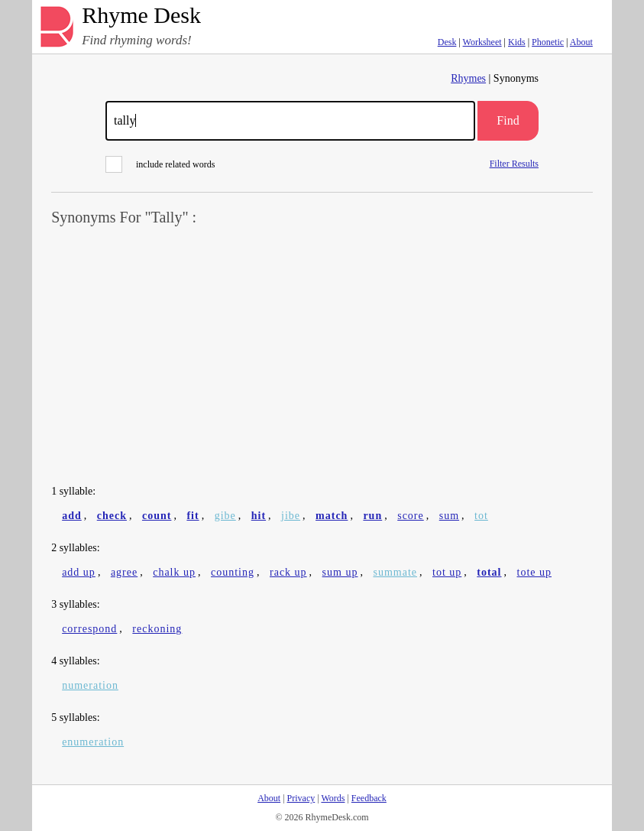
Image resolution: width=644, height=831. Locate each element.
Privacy (301, 798)
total (489, 572)
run (372, 516)
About (581, 42)
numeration (90, 685)
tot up (447, 572)
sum (449, 516)
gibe (225, 516)
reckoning (157, 629)
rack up (288, 572)
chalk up (174, 572)
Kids (517, 42)
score (411, 516)
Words (333, 798)
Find (508, 120)
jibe (291, 516)
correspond (89, 629)
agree (124, 572)
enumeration (93, 742)
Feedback (369, 798)
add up (79, 572)
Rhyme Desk (141, 16)
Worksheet (482, 42)
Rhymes (468, 78)
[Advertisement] (322, 356)
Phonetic (548, 42)
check (112, 516)
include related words (160, 164)
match (332, 516)
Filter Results (514, 163)
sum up (340, 572)
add (72, 516)
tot (481, 516)
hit (259, 516)
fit (193, 516)
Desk (447, 42)
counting (233, 572)
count (157, 516)
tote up (535, 572)
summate (395, 572)
